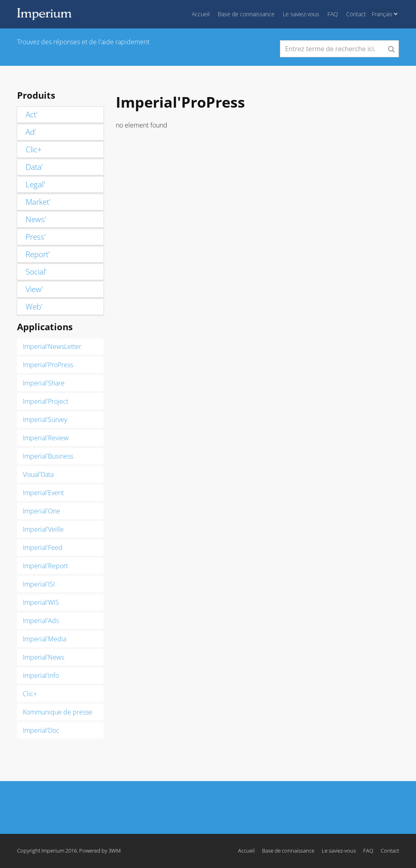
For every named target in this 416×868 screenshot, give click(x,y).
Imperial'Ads (41, 621)
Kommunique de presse (57, 712)
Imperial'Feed (43, 548)
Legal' (35, 184)
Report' (38, 254)
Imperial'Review (46, 438)
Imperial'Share (44, 383)
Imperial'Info (41, 675)
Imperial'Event (43, 493)
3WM (115, 851)
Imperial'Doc (41, 730)
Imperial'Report (45, 566)
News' (36, 219)
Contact (356, 14)
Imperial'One (41, 511)
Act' (32, 115)
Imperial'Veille (43, 529)
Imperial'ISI (39, 584)
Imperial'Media (44, 639)
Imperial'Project (45, 401)
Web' (34, 307)
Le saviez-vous (301, 14)
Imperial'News (43, 657)
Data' (34, 167)
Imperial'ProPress (48, 365)
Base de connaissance (246, 14)
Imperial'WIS (41, 602)
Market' (38, 202)
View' (34, 289)
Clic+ (34, 149)
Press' (36, 237)
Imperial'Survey (45, 420)
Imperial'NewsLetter (52, 346)
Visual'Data (38, 474)
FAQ (333, 14)
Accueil (201, 14)
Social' (36, 272)
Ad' (31, 132)
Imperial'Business (48, 456)
